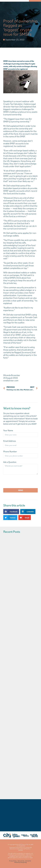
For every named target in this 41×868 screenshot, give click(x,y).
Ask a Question (10, 462)
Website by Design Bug (20, 862)
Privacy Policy (13, 861)
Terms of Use (21, 861)
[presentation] (20, 481)
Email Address (10, 441)
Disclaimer (28, 861)
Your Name (8, 430)
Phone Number (10, 452)
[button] (11, 512)
